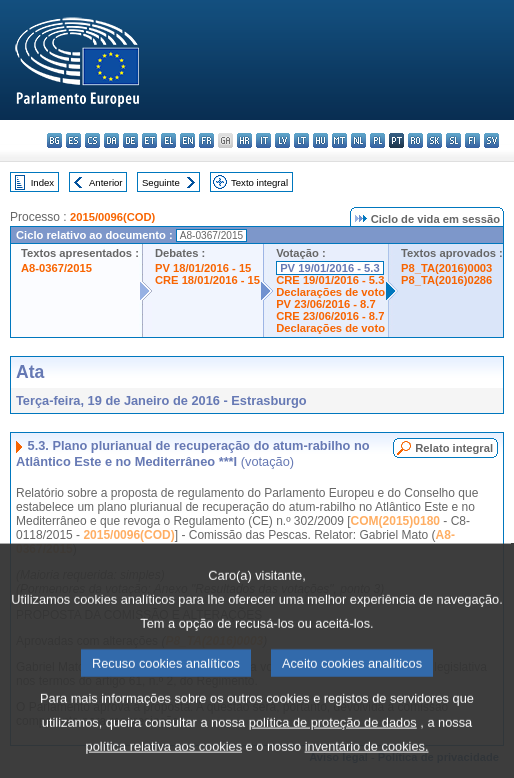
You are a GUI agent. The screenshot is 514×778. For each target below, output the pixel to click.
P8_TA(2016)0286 (446, 280)
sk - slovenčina (434, 140)
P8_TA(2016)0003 (446, 268)
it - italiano (263, 140)
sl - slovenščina (453, 140)
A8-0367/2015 (56, 268)
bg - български (54, 140)
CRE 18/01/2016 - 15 (207, 280)
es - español (73, 140)
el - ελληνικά (168, 140)
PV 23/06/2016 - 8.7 (326, 304)
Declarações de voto (330, 292)
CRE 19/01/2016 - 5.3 (330, 280)
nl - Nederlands (358, 140)
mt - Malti (339, 140)
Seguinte (161, 182)
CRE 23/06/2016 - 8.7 (330, 316)
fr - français (206, 140)
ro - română (415, 140)
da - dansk (111, 140)
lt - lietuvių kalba (301, 140)
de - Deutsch (130, 140)
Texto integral (259, 182)
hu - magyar (320, 140)
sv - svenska (491, 140)
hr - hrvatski (244, 140)
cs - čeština (92, 140)
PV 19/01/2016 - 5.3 (330, 268)
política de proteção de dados (333, 751)
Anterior (106, 182)
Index (42, 182)
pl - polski (377, 140)
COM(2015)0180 (395, 521)
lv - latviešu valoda (282, 140)
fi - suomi (472, 140)
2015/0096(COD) (112, 217)
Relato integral (454, 448)
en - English (187, 140)
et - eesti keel (149, 140)
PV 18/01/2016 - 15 (203, 268)
